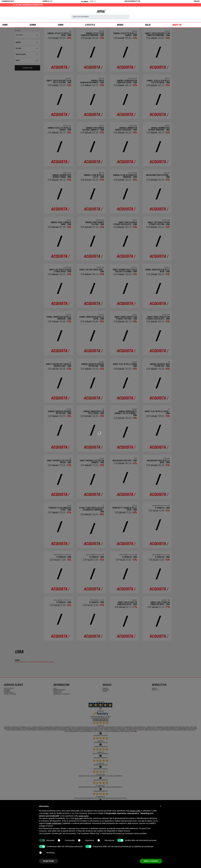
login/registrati (8, 1)
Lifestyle (90, 25)
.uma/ (100, 12)
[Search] (100, 17)
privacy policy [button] (135, 811)
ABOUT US (177, 25)
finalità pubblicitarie (54, 823)
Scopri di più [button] (49, 861)
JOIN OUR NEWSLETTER (132, 1)
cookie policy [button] (83, 816)
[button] (161, 806)
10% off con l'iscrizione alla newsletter (53, 5)
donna (33, 25)
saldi (148, 25)
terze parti (79, 818)
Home (5, 25)
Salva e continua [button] (151, 861)
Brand (120, 25)
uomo (60, 25)
